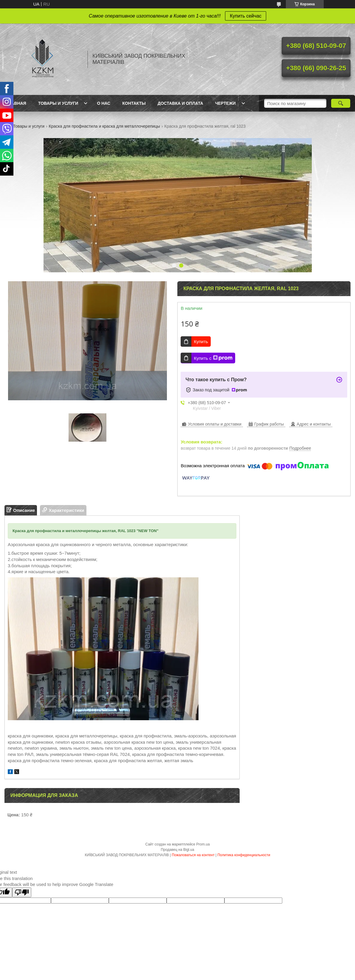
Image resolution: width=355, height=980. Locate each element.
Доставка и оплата (180, 103)
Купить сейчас (246, 16)
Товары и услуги (58, 103)
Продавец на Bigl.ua (178, 850)
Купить (201, 341)
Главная (16, 103)
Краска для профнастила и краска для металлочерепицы (104, 126)
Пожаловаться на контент (193, 855)
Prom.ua (203, 844)
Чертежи (225, 103)
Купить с (213, 358)
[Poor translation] (22, 892)
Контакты (134, 103)
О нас (104, 103)
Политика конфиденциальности (244, 855)
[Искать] (341, 103)
